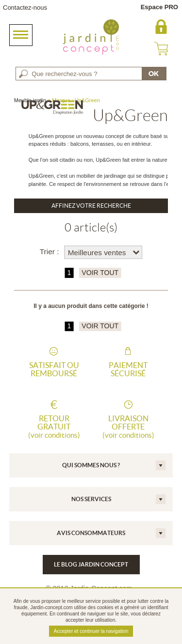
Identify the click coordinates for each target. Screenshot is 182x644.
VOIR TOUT (100, 273)
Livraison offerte (128, 427)
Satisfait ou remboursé (54, 369)
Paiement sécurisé (128, 369)
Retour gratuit (54, 427)
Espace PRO (159, 7)
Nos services (91, 499)
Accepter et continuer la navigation (91, 631)
